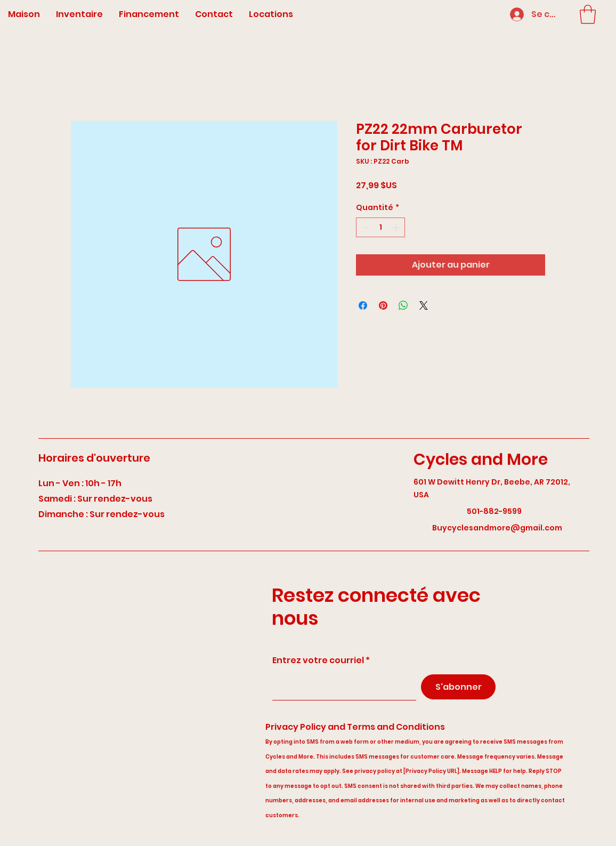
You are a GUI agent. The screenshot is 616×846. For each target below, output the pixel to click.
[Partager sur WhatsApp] (403, 305)
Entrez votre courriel (318, 660)
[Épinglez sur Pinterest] (383, 305)
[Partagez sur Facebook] (363, 305)
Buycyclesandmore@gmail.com (497, 528)
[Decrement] (364, 227)
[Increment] (397, 227)
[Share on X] (424, 305)
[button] (588, 14)
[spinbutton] (380, 227)
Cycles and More (481, 460)
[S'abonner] (458, 687)
